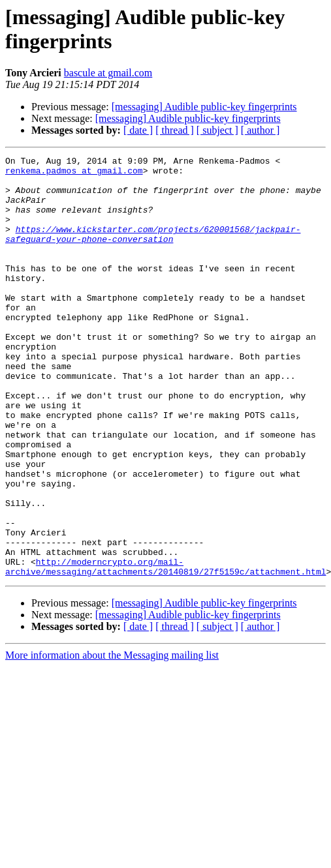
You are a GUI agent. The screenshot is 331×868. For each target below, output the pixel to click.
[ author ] (260, 130)
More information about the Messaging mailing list (112, 739)
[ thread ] (175, 130)
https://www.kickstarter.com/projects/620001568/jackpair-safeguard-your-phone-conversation (153, 250)
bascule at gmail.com (108, 73)
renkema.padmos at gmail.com (74, 174)
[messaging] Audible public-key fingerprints (204, 107)
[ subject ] (217, 130)
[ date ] (138, 130)
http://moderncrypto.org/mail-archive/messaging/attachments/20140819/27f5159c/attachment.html (165, 650)
